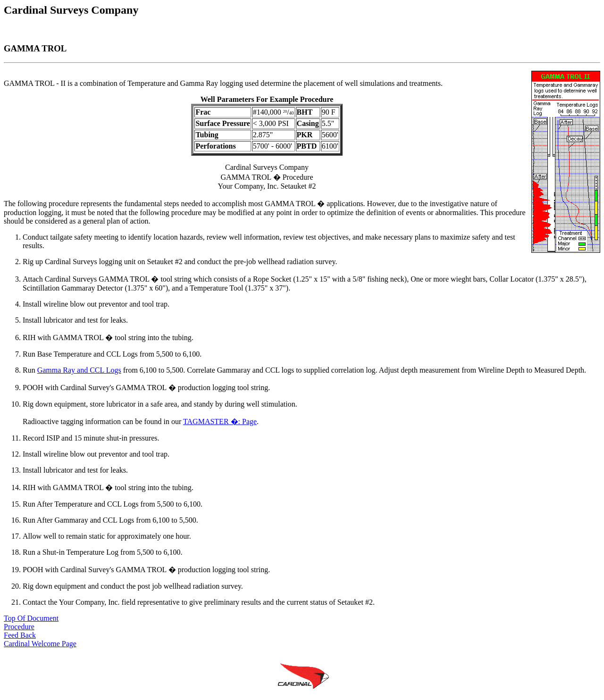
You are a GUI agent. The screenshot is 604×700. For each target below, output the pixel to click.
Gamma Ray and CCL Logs (79, 370)
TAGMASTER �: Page (220, 421)
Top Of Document (31, 618)
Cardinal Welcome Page (40, 644)
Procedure (19, 627)
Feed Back (20, 635)
